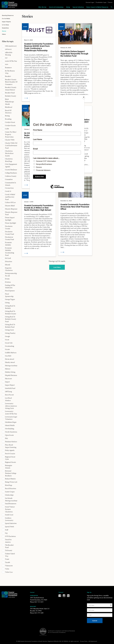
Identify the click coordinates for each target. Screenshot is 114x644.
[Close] (84, 97)
